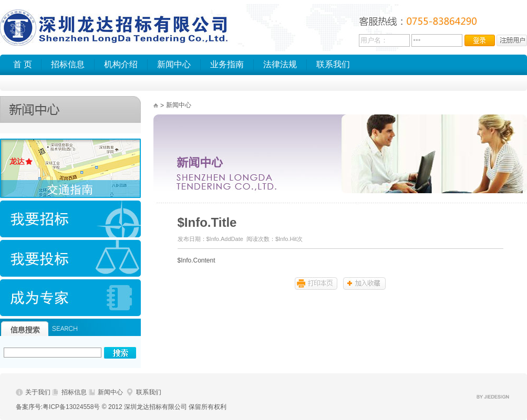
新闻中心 (174, 64)
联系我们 (333, 64)
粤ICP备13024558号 (71, 407)
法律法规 (280, 64)
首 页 (23, 64)
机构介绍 (121, 64)
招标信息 (68, 64)
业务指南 (227, 64)
